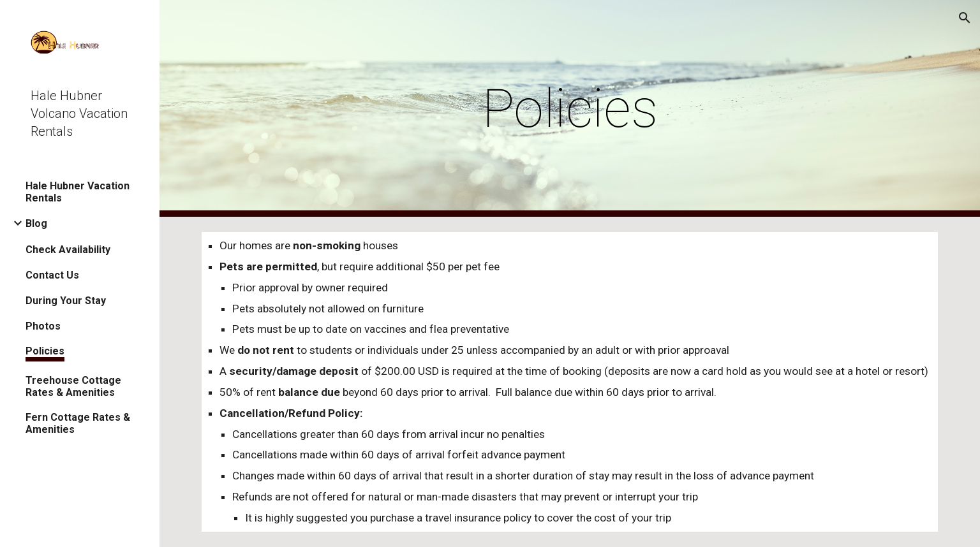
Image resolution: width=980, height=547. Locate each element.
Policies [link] (45, 351)
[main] (570, 109)
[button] (965, 18)
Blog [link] (36, 223)
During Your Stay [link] (66, 301)
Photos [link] (43, 326)
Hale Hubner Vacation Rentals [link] (78, 192)
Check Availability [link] (68, 250)
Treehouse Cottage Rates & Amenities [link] (73, 386)
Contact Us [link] (52, 275)
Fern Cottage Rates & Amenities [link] (78, 423)
